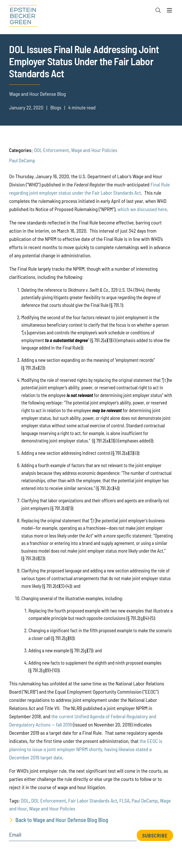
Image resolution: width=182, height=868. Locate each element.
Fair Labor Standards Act (93, 800)
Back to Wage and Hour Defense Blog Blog (62, 820)
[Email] (73, 836)
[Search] (158, 10)
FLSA (124, 800)
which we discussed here (142, 209)
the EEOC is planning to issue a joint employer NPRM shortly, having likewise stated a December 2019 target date (86, 749)
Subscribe (155, 835)
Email (15, 835)
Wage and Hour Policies (94, 150)
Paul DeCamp (22, 160)
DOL (25, 800)
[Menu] (169, 12)
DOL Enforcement (51, 150)
